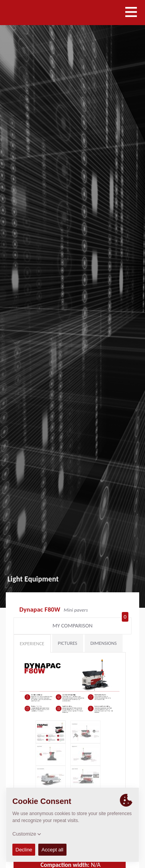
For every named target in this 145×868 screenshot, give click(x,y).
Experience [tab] (32, 643)
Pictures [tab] (68, 643)
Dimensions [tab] (104, 643)
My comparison (90, 624)
